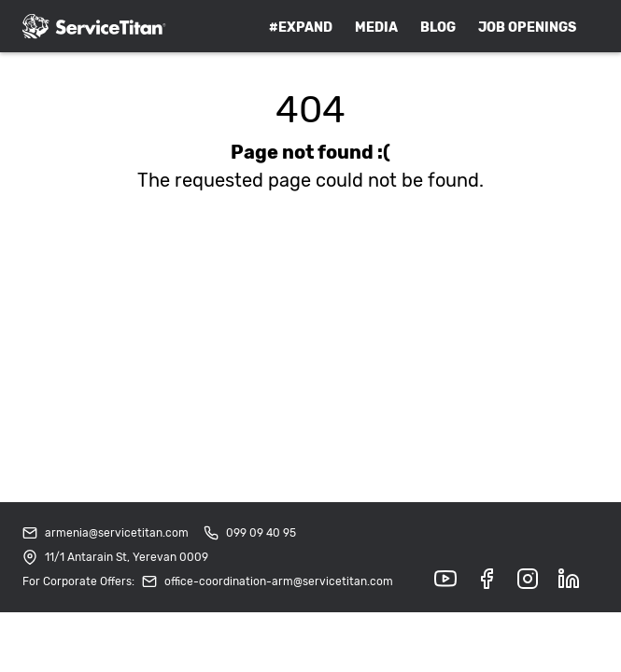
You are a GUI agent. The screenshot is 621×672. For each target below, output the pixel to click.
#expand (301, 28)
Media (376, 28)
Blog (438, 28)
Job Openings (527, 28)
